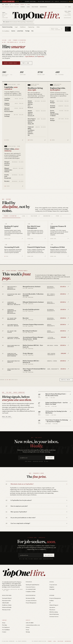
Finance (29, 582)
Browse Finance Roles (11, 63)
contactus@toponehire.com (33, 625)
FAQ (32, 31)
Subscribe (50, 458)
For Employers (6, 627)
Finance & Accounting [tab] (11, 216)
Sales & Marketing (54, 614)
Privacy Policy (52, 637)
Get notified (49, 555)
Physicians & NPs (6, 601)
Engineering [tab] (48, 216)
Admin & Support (54, 605)
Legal (52, 582)
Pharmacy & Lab (6, 610)
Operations (52, 607)
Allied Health (5, 603)
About (4, 623)
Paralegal (52, 589)
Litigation (52, 587)
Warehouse (52, 610)
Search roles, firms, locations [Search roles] (57, 29)
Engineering (31, 595)
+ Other (38, 27)
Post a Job (27, 63)
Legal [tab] (25, 216)
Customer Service (54, 617)
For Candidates (6, 31)
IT (50, 603)
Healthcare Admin (7, 605)
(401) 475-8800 (30, 623)
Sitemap (28, 632)
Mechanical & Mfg (30, 598)
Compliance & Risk (31, 592)
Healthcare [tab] (35, 216)
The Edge (27, 31)
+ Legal (16, 27)
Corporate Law (53, 585)
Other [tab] (59, 216)
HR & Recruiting (54, 612)
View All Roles (66, 380)
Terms (27, 630)
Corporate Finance (31, 587)
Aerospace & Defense (31, 601)
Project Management (31, 603)
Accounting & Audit (31, 589)
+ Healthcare (23, 27)
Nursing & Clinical (7, 598)
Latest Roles (20, 31)
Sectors (13, 31)
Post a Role (67, 29)
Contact (4, 632)
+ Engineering (31, 27)
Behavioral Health (7, 607)
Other (52, 595)
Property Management (55, 598)
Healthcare (7, 595)
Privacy (28, 627)
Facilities (52, 601)
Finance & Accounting (7, 27)
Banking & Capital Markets (33, 585)
